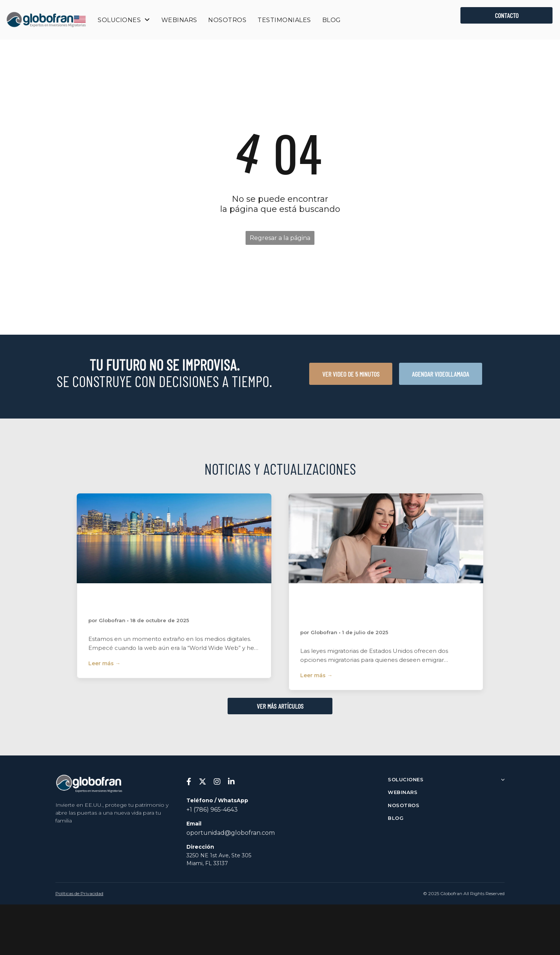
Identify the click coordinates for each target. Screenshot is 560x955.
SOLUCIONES (446, 779)
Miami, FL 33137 (207, 863)
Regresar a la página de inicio (280, 240)
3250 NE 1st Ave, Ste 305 (219, 855)
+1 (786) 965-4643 (212, 810)
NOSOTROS (404, 805)
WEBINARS (403, 792)
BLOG (396, 818)
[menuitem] (124, 20)
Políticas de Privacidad (79, 893)
